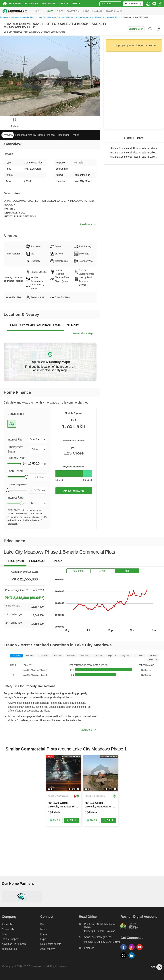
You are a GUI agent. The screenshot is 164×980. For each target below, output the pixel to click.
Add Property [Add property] (47, 949)
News (43, 929)
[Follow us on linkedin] (132, 959)
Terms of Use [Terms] (9, 949)
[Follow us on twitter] (124, 959)
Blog (43, 924)
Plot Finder (31, 3)
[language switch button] (148, 4)
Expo (43, 939)
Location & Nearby (25, 135)
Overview (8, 135)
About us (7, 924)
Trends (75, 135)
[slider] (22, 464)
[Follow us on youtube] (140, 950)
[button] (38, 440)
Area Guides (48, 3)
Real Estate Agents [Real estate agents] (51, 944)
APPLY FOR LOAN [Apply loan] (74, 491)
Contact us (8, 929)
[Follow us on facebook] (124, 950)
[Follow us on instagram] (132, 950)
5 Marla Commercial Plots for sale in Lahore (134, 148)
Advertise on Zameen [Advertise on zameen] (14, 944)
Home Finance (46, 135)
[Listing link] (63, 791)
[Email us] (100, 949)
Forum (44, 934)
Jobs (4, 934)
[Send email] (55, 820)
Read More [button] (88, 224)
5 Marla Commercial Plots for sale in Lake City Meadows (134, 153)
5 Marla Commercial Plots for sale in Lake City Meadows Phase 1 (134, 157)
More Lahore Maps (83, 333)
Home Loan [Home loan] (136, 29)
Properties (15, 3)
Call (72, 820)
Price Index (63, 135)
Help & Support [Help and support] (10, 939)
